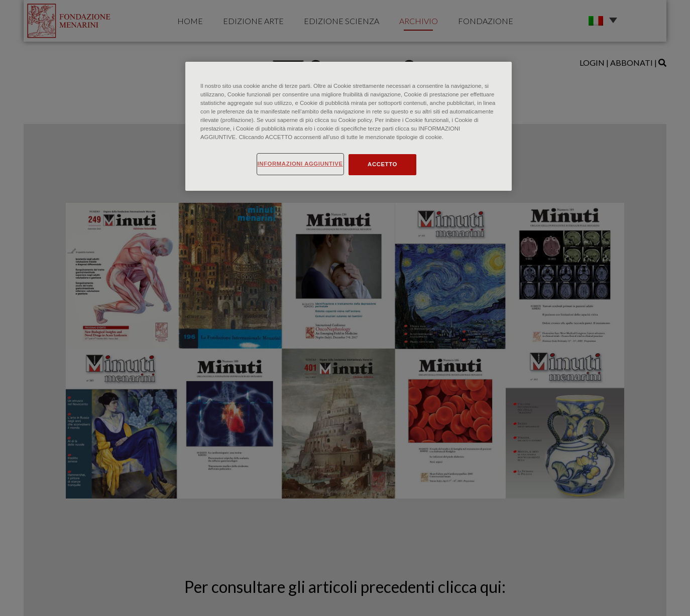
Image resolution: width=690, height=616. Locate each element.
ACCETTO (382, 164)
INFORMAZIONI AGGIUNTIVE (300, 164)
